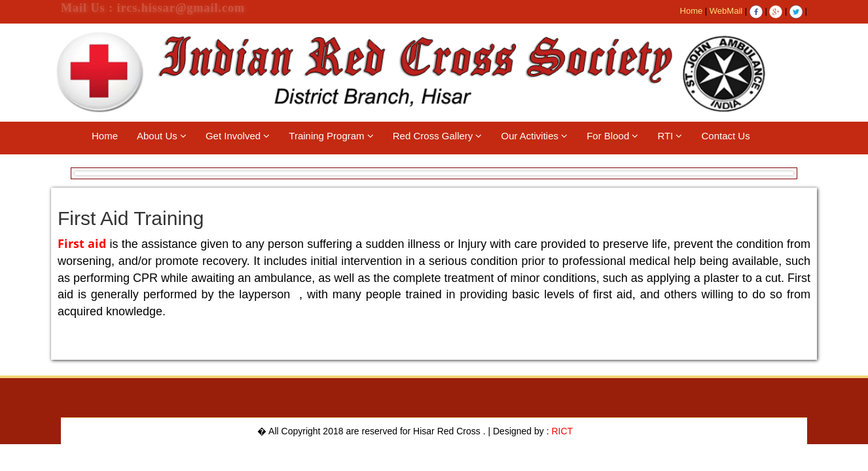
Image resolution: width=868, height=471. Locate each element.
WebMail (726, 11)
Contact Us (725, 136)
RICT (563, 431)
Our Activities (534, 136)
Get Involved (238, 136)
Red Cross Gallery (438, 136)
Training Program (331, 136)
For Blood (612, 136)
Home (692, 11)
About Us (162, 136)
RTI (670, 136)
